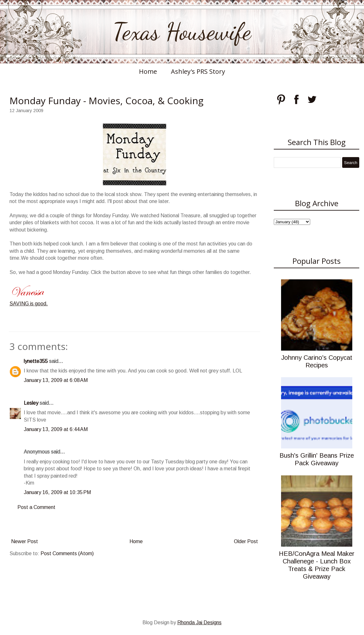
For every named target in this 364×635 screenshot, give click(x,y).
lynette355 (36, 361)
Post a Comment (36, 507)
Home (148, 71)
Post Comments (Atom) (67, 553)
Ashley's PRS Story (198, 71)
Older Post (246, 541)
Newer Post (25, 541)
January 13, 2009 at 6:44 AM (56, 429)
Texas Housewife (182, 32)
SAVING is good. (29, 304)
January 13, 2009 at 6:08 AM (56, 380)
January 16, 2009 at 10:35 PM (57, 492)
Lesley (31, 403)
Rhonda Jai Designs (199, 622)
